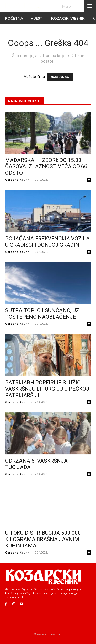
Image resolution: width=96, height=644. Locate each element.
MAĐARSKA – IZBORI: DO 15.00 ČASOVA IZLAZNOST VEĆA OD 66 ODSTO (46, 166)
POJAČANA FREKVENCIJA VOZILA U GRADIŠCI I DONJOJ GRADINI (47, 242)
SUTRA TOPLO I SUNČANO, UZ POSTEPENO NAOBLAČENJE (42, 314)
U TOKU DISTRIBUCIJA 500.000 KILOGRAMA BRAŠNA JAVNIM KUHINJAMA (43, 539)
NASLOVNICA (60, 77)
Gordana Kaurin (17, 180)
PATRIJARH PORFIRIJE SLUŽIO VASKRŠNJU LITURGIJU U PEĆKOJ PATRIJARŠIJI (47, 389)
